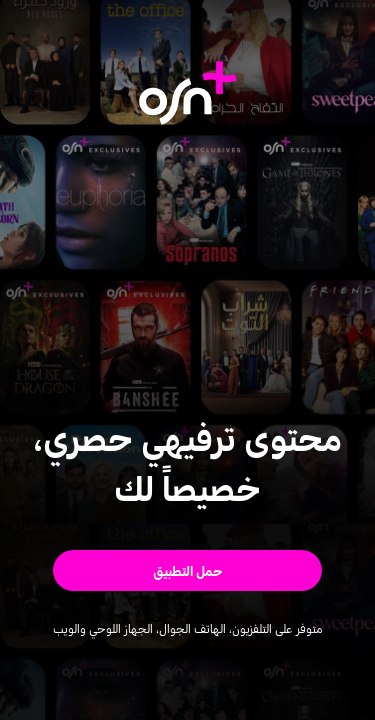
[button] (187, 570)
